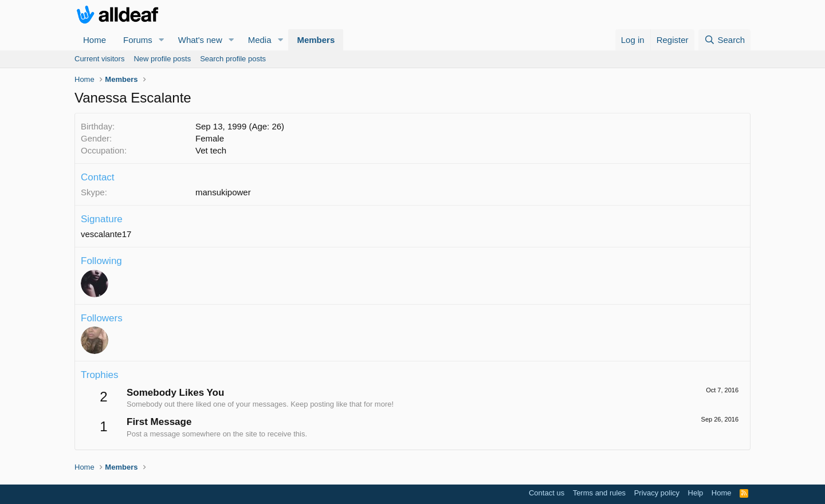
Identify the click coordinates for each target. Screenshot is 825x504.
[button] (162, 40)
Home (95, 40)
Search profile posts (233, 59)
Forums (138, 40)
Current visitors (99, 59)
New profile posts (162, 59)
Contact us (547, 493)
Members (316, 40)
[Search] (724, 40)
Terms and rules (599, 493)
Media (260, 40)
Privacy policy (657, 493)
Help (696, 493)
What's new (200, 40)
